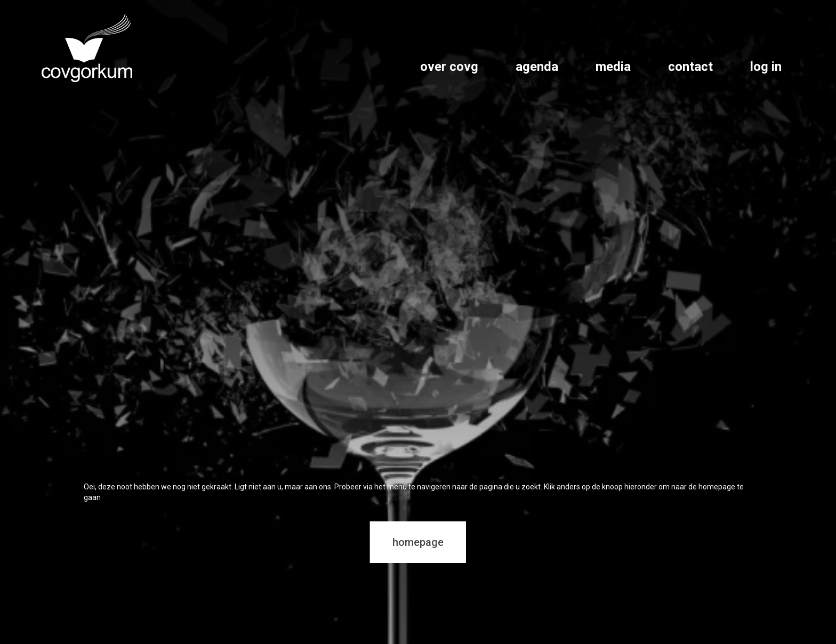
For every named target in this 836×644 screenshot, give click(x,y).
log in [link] (766, 67)
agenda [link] (537, 67)
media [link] (613, 67)
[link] (87, 48)
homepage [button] (418, 542)
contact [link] (690, 67)
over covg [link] (449, 67)
